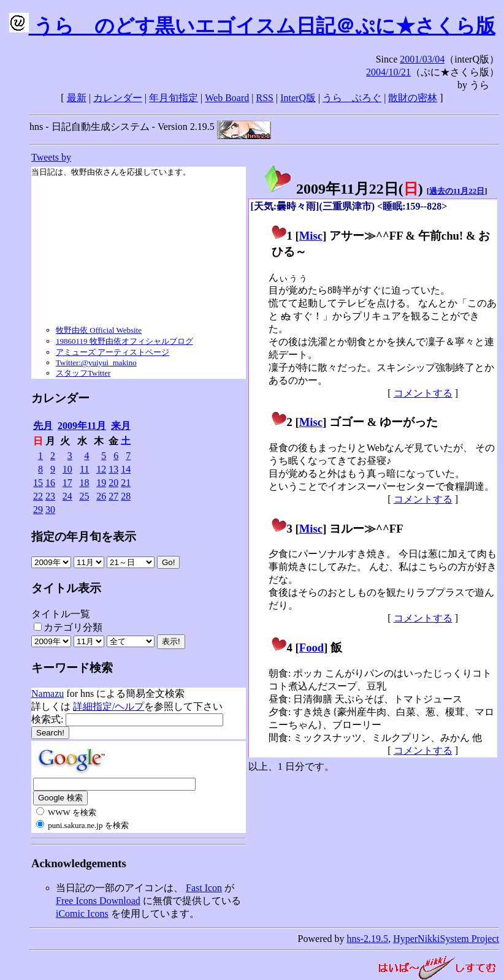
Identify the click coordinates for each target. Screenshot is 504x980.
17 (67, 483)
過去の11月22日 (457, 191)
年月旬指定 (174, 98)
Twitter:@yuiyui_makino (96, 363)
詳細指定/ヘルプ (109, 706)
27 (113, 496)
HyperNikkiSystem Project (446, 939)
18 (84, 483)
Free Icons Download (98, 901)
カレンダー (118, 98)
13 (113, 469)
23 (50, 496)
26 (101, 496)
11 (84, 469)
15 (38, 483)
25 (84, 496)
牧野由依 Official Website (99, 330)
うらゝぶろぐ (352, 98)
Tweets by (51, 157)
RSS (265, 98)
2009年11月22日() (343, 189)
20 (113, 483)
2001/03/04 (422, 59)
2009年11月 (82, 426)
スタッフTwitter (83, 373)
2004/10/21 (388, 72)
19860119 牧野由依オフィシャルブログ (124, 341)
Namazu (48, 693)
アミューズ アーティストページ (113, 352)
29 (38, 510)
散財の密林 (413, 98)
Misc (311, 236)
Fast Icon (204, 888)
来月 (121, 426)
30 (50, 510)
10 (67, 469)
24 (67, 496)
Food (312, 648)
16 (50, 483)
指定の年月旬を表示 (84, 537)
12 (101, 469)
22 (38, 496)
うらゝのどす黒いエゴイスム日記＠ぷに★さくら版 (252, 26)
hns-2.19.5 (368, 939)
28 (126, 496)
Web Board (227, 98)
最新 (77, 98)
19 (101, 483)
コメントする (423, 393)
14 (126, 469)
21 (126, 483)
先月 (43, 426)
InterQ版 (298, 98)
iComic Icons (82, 914)
